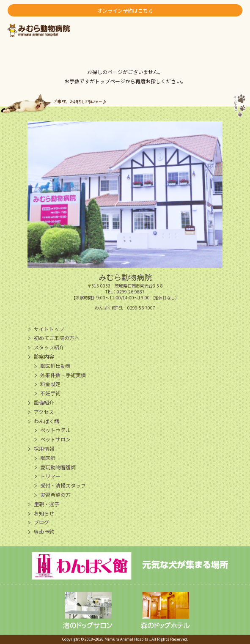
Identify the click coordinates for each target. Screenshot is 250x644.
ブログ (41, 522)
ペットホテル (55, 430)
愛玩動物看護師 (58, 467)
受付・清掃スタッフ (63, 485)
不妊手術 (50, 393)
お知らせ (44, 513)
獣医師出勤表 (55, 366)
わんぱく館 (47, 421)
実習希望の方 (55, 495)
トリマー (50, 476)
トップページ (110, 81)
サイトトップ (49, 329)
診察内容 (44, 356)
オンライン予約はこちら (125, 10)
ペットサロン (55, 439)
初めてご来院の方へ (57, 338)
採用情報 (44, 448)
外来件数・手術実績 (63, 375)
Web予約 (44, 531)
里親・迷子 (47, 504)
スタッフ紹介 (49, 347)
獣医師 (48, 458)
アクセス (44, 412)
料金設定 (50, 384)
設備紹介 (44, 402)
